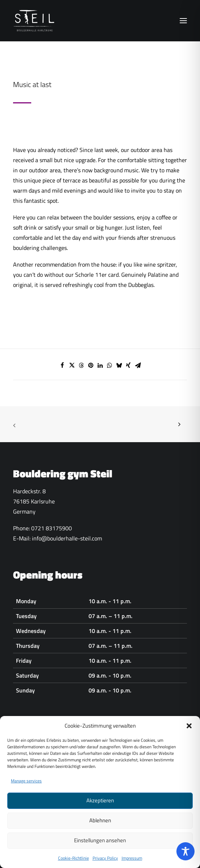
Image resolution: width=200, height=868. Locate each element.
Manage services (26, 789)
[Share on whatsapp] (110, 365)
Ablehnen (100, 829)
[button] (189, 735)
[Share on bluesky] (119, 365)
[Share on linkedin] (100, 365)
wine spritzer (160, 264)
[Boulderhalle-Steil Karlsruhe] (35, 21)
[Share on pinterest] (91, 365)
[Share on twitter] (72, 365)
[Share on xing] (128, 365)
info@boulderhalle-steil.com (67, 538)
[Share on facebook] (62, 365)
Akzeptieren (100, 809)
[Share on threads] (81, 365)
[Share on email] (138, 365)
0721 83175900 (52, 528)
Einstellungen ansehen (100, 849)
